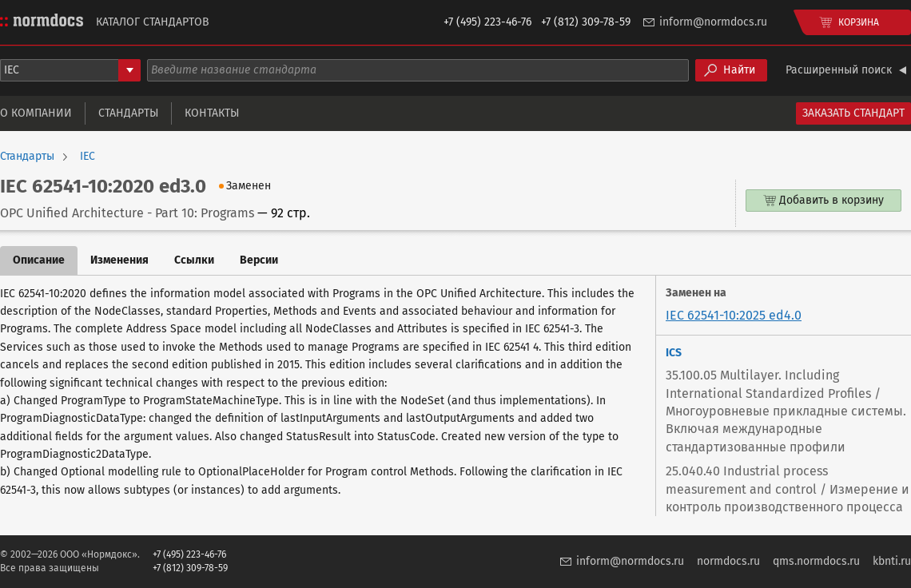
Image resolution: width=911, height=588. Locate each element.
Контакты (212, 113)
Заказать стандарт (853, 113)
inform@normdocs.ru (713, 22)
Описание (39, 260)
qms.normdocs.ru (816, 561)
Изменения (119, 260)
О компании (36, 113)
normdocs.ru (728, 561)
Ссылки (194, 260)
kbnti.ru (892, 561)
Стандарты (128, 113)
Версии (259, 260)
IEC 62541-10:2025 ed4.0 (734, 315)
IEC (88, 157)
